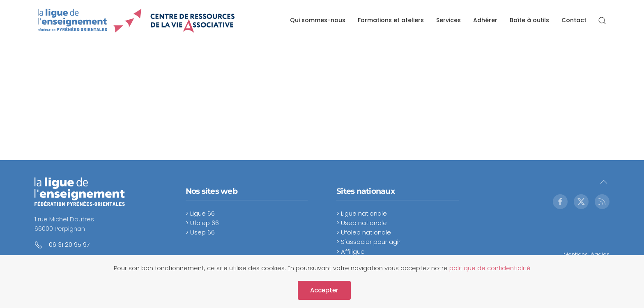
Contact (574, 20)
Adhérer (485, 20)
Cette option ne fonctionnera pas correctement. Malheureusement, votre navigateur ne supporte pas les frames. (137, 101)
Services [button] (448, 20)
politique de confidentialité (490, 268)
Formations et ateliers (391, 20)
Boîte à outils (529, 20)
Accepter (324, 290)
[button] (602, 21)
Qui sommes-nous (318, 20)
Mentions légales (586, 254)
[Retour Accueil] (137, 21)
